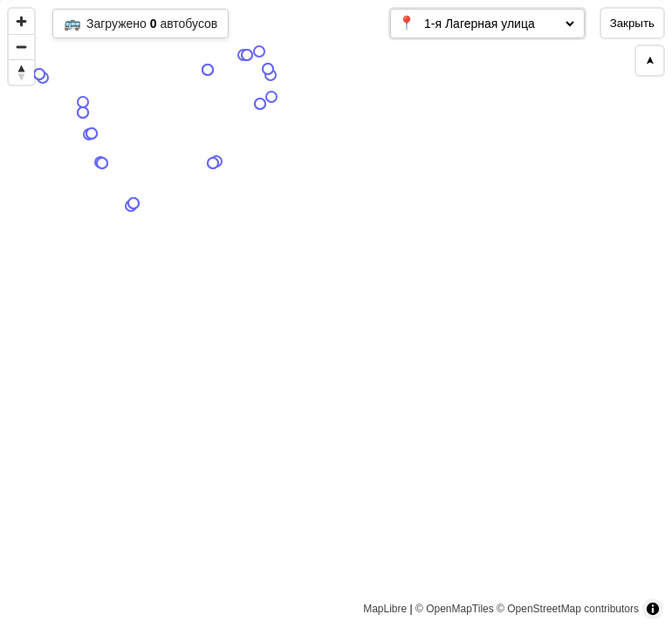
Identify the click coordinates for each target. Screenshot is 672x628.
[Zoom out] (21, 47)
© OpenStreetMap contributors (568, 609)
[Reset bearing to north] (21, 72)
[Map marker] (192, 107)
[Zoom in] (21, 21)
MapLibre (385, 609)
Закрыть (632, 23)
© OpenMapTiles (455, 609)
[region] (336, 314)
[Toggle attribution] (653, 609)
